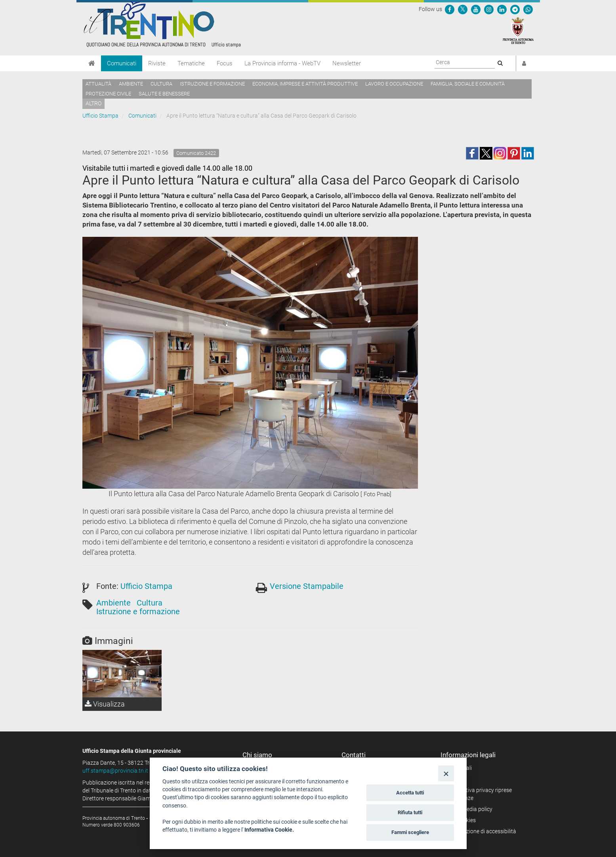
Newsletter (347, 63)
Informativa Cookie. (269, 830)
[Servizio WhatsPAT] (528, 9)
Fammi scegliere (410, 832)
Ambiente (131, 84)
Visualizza (105, 704)
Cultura (161, 84)
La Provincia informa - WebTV (282, 63)
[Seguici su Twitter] (463, 9)
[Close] (446, 773)
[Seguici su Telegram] (515, 9)
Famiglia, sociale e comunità (468, 84)
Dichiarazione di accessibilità (481, 831)
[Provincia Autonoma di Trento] (518, 30)
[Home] (92, 63)
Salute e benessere (164, 94)
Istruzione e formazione (212, 84)
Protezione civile (108, 94)
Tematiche (191, 63)
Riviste (157, 63)
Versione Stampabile (307, 586)
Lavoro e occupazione (394, 84)
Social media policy (469, 809)
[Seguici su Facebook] (450, 9)
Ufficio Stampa (100, 116)
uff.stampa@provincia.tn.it (115, 771)
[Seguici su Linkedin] (502, 9)
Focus (225, 63)
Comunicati (122, 63)
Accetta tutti (410, 793)
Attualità (98, 84)
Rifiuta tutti (410, 812)
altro (93, 103)
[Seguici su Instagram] (489, 9)
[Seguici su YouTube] (476, 9)
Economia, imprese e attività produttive (305, 84)
